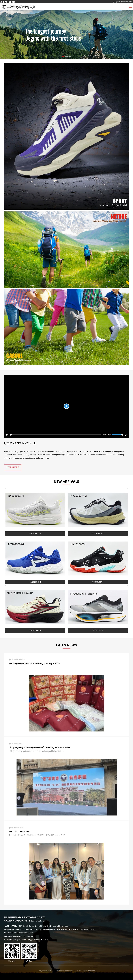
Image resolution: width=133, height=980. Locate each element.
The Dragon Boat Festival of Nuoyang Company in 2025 (34, 663)
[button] (63, 56)
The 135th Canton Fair (19, 831)
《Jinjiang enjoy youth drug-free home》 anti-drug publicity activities (40, 747)
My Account (128, 2)
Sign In (117, 2)
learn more (13, 467)
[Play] (66, 406)
